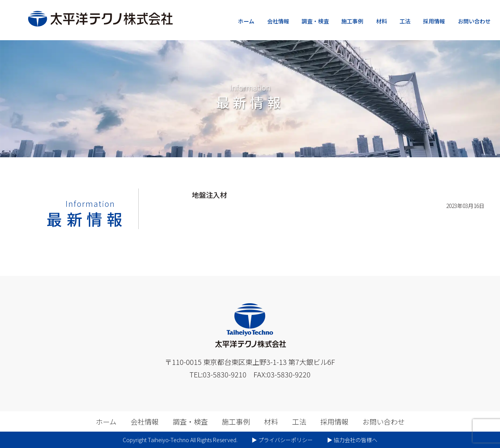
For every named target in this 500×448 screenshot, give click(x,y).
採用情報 (434, 21)
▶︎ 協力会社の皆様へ (352, 440)
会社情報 (278, 21)
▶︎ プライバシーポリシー (282, 440)
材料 (382, 21)
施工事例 (352, 21)
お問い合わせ (474, 21)
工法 (405, 21)
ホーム (246, 21)
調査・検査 (315, 21)
